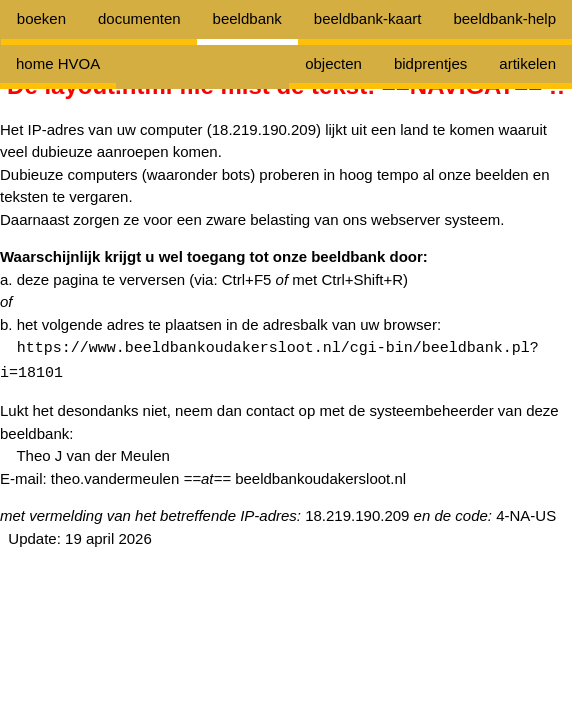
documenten (139, 18)
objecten (333, 63)
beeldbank (247, 18)
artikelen (527, 63)
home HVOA (58, 63)
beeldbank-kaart (368, 18)
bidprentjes (430, 63)
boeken (41, 18)
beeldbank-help (504, 18)
